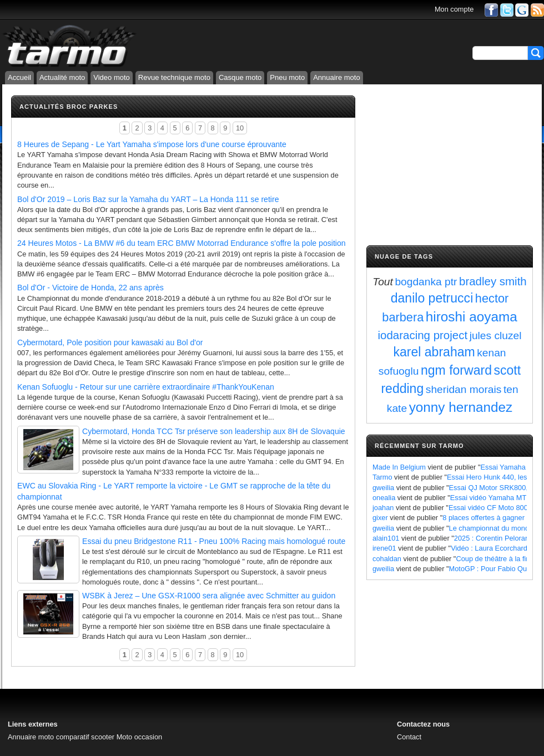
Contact (409, 737)
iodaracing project (423, 335)
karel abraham (434, 352)
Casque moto (240, 77)
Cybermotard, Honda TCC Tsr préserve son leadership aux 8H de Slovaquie (214, 431)
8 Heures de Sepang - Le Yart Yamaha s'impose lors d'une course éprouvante (152, 144)
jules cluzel (496, 336)
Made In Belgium (399, 467)
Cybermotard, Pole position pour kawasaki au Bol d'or (110, 342)
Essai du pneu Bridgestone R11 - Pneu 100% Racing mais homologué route (214, 541)
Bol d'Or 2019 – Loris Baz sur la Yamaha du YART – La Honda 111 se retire (148, 199)
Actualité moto (62, 77)
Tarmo (382, 477)
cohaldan (387, 559)
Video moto (112, 77)
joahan (383, 508)
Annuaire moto (337, 77)
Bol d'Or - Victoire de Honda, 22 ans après (90, 288)
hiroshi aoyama (472, 317)
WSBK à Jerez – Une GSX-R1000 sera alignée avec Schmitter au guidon (209, 596)
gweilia (383, 488)
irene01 (384, 548)
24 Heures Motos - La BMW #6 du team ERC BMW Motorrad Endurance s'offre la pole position (182, 243)
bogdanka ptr (426, 282)
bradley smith (493, 281)
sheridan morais (464, 389)
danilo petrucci (432, 298)
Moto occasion (140, 737)
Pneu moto (287, 77)
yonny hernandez (461, 407)
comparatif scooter (85, 737)
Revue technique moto (174, 77)
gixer (380, 518)
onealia (384, 498)
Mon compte (454, 9)
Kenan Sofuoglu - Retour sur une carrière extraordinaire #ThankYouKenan (146, 387)
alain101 (386, 538)
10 (240, 128)
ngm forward (456, 370)
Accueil (19, 77)
